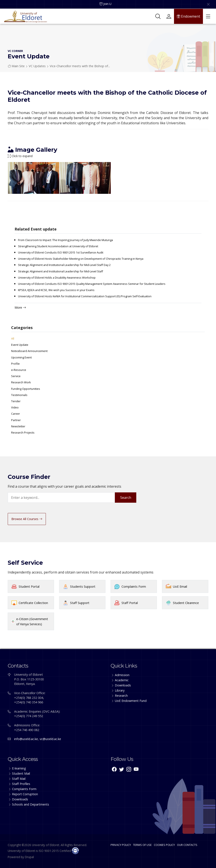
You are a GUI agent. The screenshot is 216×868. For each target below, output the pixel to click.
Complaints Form (134, 587)
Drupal (29, 857)
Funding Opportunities (26, 389)
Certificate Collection (33, 603)
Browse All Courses (27, 519)
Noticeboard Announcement (29, 351)
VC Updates (37, 66)
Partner (16, 420)
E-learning (19, 768)
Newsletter (18, 426)
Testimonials (19, 395)
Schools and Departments (31, 804)
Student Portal (29, 587)
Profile (15, 364)
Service (16, 376)
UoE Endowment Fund (131, 701)
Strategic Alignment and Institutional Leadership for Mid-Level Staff (61, 271)
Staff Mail (19, 779)
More (20, 307)
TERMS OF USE (142, 845)
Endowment (188, 16)
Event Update (20, 345)
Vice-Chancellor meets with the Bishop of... (80, 66)
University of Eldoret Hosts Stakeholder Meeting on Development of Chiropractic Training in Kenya (81, 259)
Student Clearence (186, 603)
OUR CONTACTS (187, 845)
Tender (16, 401)
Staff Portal (130, 603)
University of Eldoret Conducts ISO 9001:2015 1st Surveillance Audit (61, 252)
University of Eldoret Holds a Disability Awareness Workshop (57, 278)
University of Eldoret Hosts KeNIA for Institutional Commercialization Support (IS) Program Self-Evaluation (85, 296)
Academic (122, 680)
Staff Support (80, 603)
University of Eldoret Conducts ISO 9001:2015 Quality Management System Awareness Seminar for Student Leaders (92, 284)
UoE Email (180, 587)
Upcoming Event (21, 357)
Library (120, 690)
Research (121, 696)
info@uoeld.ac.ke (26, 739)
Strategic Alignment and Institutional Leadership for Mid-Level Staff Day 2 (64, 265)
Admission (122, 675)
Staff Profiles (21, 784)
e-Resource (19, 370)
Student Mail (21, 773)
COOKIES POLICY (164, 845)
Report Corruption (25, 794)
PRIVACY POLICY (121, 845)
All (13, 338)
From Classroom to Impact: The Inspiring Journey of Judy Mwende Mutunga (65, 240)
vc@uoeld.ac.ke (50, 739)
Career (16, 414)
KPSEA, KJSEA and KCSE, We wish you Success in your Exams (56, 290)
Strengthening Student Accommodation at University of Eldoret (58, 246)
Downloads (123, 685)
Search (126, 498)
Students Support (83, 587)
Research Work (21, 382)
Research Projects (23, 432)
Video (15, 407)
